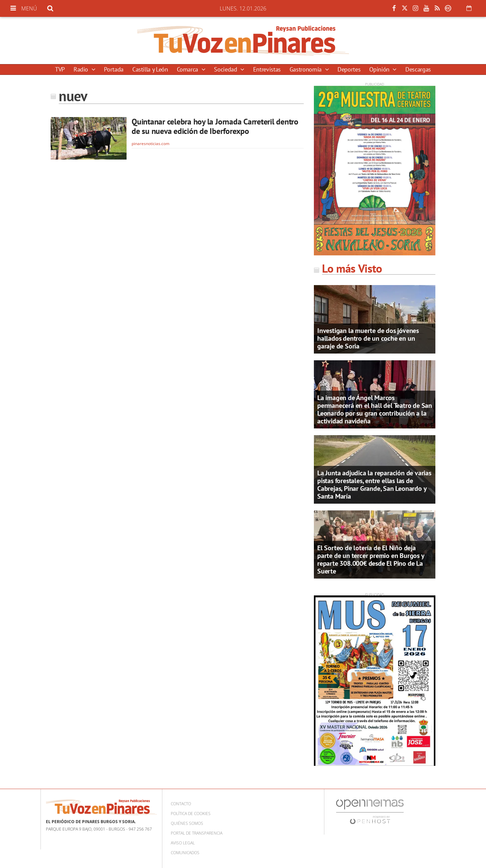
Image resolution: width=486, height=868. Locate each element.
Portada (114, 69)
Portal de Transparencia (197, 833)
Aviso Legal (183, 843)
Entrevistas (267, 69)
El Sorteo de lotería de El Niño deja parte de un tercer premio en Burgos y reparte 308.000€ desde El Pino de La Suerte (371, 559)
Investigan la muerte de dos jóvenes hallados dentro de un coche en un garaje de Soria (368, 338)
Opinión (380, 69)
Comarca (188, 69)
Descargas (418, 69)
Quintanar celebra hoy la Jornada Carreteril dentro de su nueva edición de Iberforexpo (215, 126)
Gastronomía (306, 69)
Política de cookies (191, 814)
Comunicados (185, 853)
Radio (82, 69)
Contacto (181, 804)
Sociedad (226, 69)
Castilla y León (150, 69)
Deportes (349, 69)
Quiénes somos (187, 823)
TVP (60, 69)
